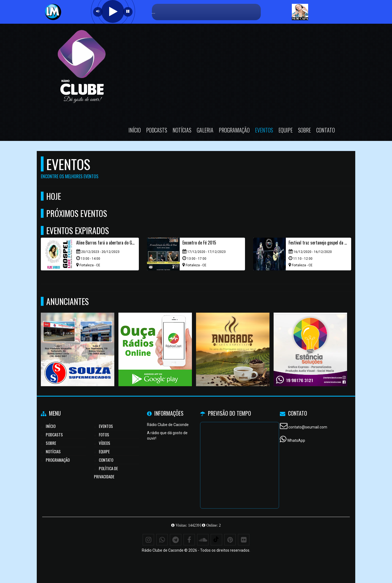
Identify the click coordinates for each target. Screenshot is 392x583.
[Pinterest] (230, 540)
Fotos (104, 434)
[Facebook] (189, 540)
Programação (234, 130)
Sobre (304, 130)
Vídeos (105, 443)
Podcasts (157, 130)
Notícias (182, 130)
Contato (326, 130)
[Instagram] (148, 540)
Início (135, 130)
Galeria (205, 130)
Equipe (286, 130)
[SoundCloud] (203, 540)
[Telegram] (176, 540)
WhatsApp (296, 440)
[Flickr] (244, 540)
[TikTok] (216, 540)
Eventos (264, 130)
